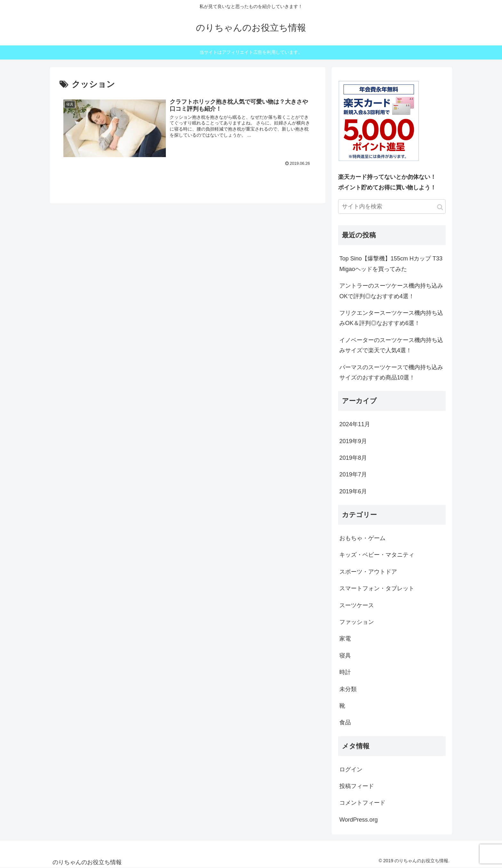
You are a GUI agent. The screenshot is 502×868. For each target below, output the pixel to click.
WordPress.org (359, 820)
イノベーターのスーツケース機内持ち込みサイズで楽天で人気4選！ (391, 345)
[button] (440, 207)
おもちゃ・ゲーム (362, 538)
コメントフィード (362, 803)
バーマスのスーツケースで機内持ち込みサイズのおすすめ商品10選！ (391, 372)
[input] (392, 207)
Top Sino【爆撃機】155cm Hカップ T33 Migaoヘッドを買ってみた (391, 264)
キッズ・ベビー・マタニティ (377, 555)
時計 (345, 672)
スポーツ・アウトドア (368, 572)
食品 (345, 722)
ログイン (351, 769)
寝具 (345, 656)
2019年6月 (353, 491)
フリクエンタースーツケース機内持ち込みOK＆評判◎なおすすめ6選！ (391, 318)
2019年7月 (353, 474)
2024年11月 (355, 424)
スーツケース (357, 605)
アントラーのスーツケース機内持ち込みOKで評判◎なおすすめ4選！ (391, 291)
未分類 (348, 689)
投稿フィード (357, 786)
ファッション (357, 622)
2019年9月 (353, 441)
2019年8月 (353, 458)
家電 (345, 639)
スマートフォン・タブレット (377, 588)
